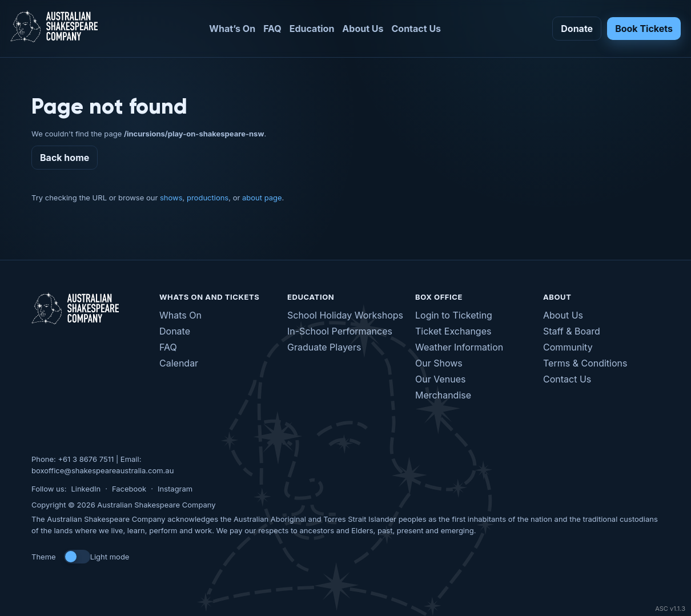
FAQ (272, 29)
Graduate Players (324, 347)
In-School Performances (340, 331)
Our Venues (440, 379)
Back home (65, 158)
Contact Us (416, 29)
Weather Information (459, 347)
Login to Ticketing (454, 315)
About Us (363, 29)
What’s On (232, 29)
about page (262, 198)
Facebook (129, 489)
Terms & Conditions (585, 363)
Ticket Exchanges (453, 331)
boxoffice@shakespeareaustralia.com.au (103, 470)
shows (171, 198)
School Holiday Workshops (345, 315)
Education (312, 29)
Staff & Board (572, 331)
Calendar (179, 363)
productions (208, 198)
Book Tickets (644, 29)
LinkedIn (86, 489)
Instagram (175, 489)
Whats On (180, 315)
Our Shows (439, 363)
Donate (577, 29)
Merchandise (443, 395)
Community (568, 347)
